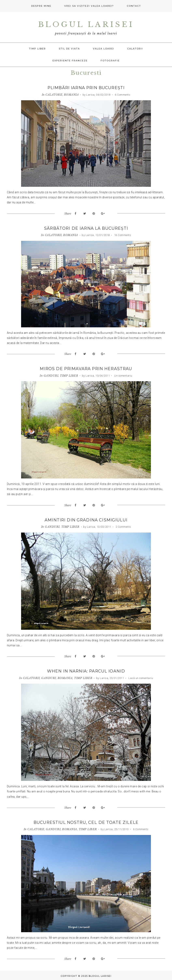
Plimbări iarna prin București (86, 88)
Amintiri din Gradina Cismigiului (86, 520)
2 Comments (123, 526)
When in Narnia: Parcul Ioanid (86, 671)
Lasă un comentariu (140, 677)
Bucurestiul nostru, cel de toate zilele (86, 822)
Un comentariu (123, 375)
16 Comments (122, 235)
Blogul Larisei (86, 24)
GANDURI (51, 375)
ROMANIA (71, 94)
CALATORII (54, 94)
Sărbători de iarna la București (86, 228)
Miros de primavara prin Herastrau (86, 368)
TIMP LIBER (69, 375)
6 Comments (122, 94)
